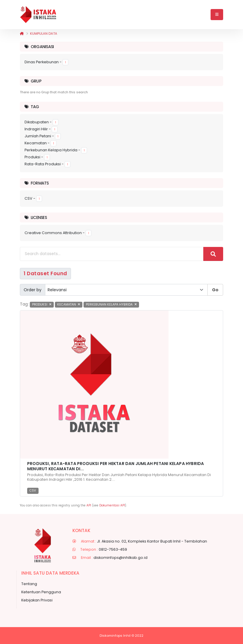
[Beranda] (22, 34)
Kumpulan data (44, 34)
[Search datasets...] (112, 254)
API (89, 505)
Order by (33, 290)
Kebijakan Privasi (37, 600)
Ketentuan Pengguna (41, 592)
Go (215, 290)
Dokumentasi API (112, 505)
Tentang (29, 584)
